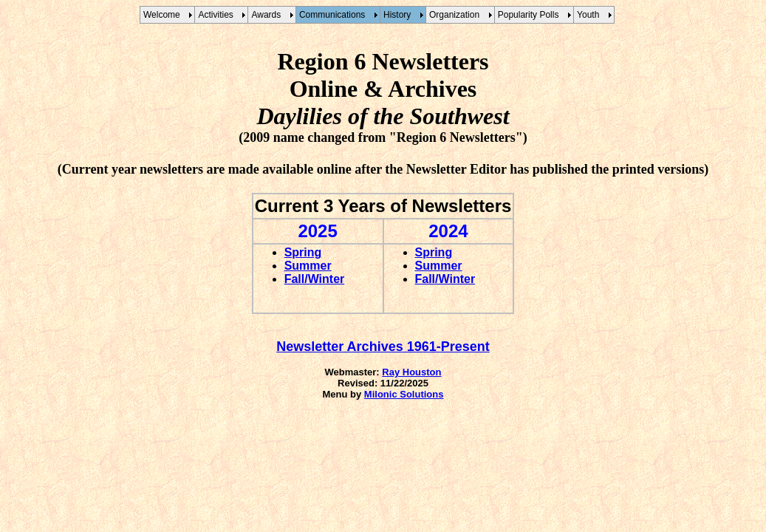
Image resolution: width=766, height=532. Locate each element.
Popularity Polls (531, 15)
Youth (591, 15)
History (400, 15)
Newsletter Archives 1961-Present (383, 347)
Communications (335, 15)
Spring (303, 252)
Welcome (164, 15)
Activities (218, 15)
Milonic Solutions (404, 394)
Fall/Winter (315, 279)
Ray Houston (411, 372)
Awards (268, 15)
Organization (457, 15)
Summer (308, 266)
